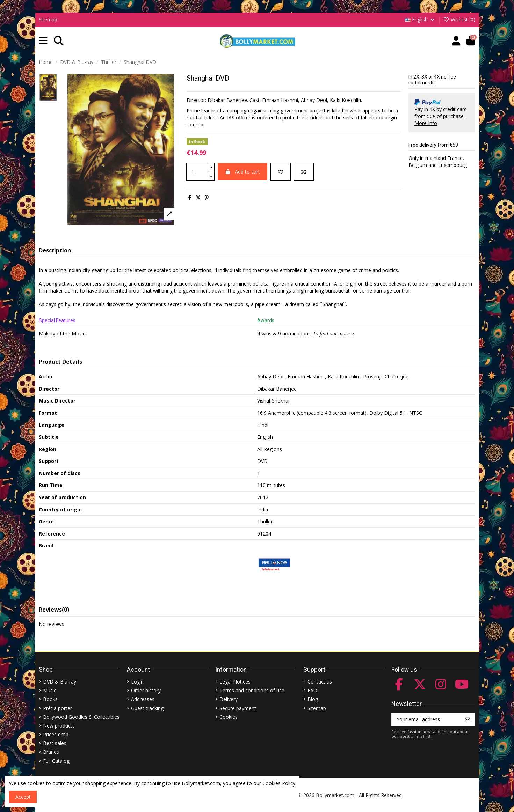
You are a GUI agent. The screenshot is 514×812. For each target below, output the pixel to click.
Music (50, 690)
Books (50, 699)
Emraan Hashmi (306, 377)
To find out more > (334, 334)
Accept (23, 797)
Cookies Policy (279, 783)
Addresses (143, 699)
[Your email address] (426, 719)
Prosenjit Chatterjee (386, 377)
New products (59, 726)
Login (137, 682)
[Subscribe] (468, 719)
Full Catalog (56, 761)
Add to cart (243, 172)
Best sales (55, 743)
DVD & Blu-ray (60, 682)
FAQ (312, 690)
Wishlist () (459, 19)
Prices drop (56, 734)
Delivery (229, 699)
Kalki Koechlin (344, 377)
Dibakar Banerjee (277, 389)
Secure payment (238, 708)
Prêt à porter (57, 708)
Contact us (320, 682)
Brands (51, 752)
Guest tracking (147, 708)
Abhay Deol (271, 377)
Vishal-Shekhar (274, 401)
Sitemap (48, 19)
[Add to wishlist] (281, 172)
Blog (313, 699)
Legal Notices (235, 682)
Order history (146, 690)
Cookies (229, 717)
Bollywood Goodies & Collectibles (81, 717)
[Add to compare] (304, 172)
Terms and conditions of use (252, 690)
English (420, 19)
